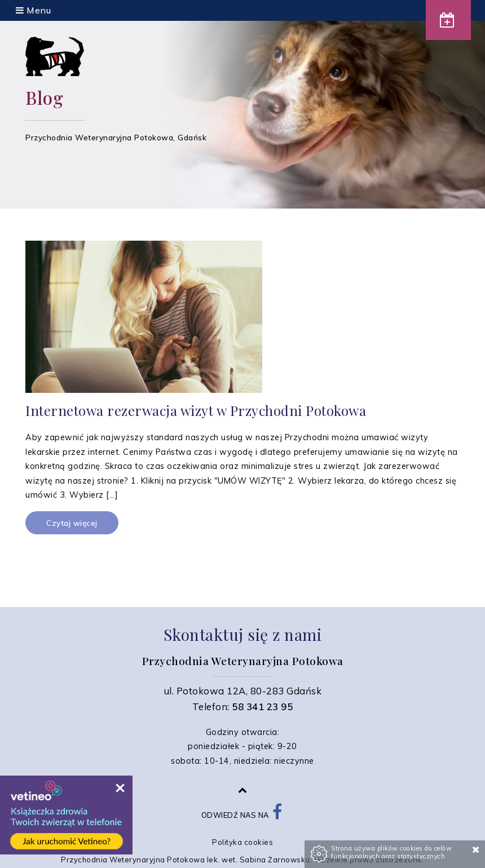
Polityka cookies (242, 842)
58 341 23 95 (262, 707)
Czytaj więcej (72, 523)
